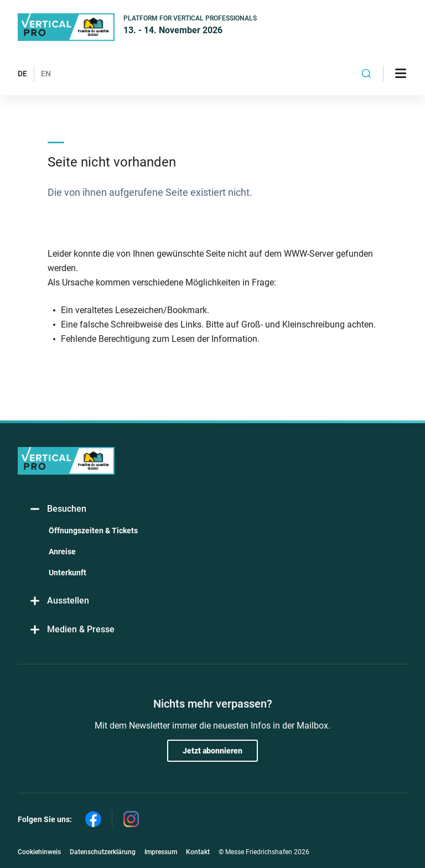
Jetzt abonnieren (212, 751)
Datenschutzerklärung (103, 852)
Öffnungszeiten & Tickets (93, 531)
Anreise (62, 552)
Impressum (161, 852)
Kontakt (198, 852)
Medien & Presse (72, 630)
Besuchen (58, 509)
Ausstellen (59, 601)
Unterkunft (68, 573)
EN (46, 74)
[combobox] (366, 74)
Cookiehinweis (39, 852)
